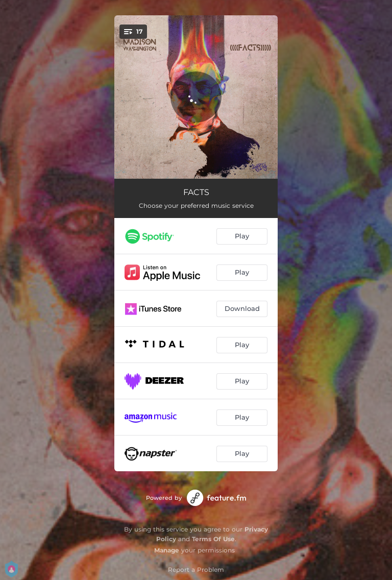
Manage (167, 550)
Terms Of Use (213, 539)
